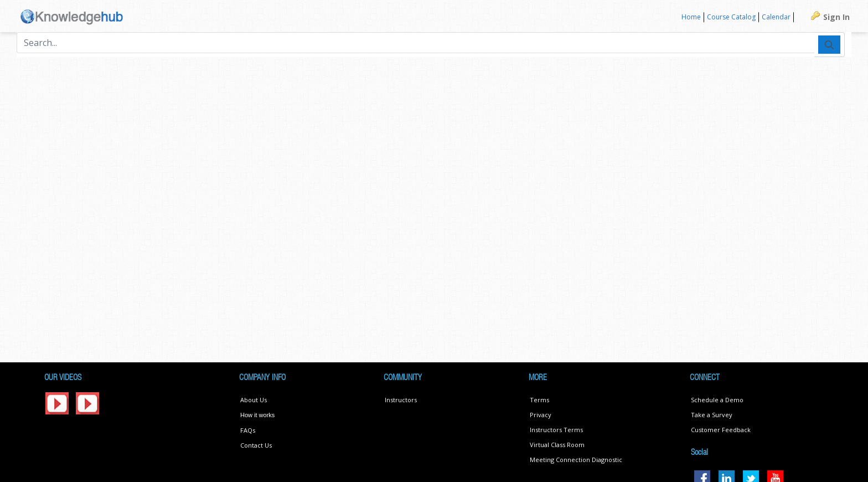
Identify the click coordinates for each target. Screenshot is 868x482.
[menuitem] (691, 17)
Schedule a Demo (717, 400)
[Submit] (829, 44)
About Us (254, 400)
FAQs (248, 430)
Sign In (836, 17)
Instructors (401, 400)
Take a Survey (712, 415)
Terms (539, 400)
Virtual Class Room (557, 445)
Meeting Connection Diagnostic (576, 460)
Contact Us (256, 445)
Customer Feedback (721, 430)
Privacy (541, 415)
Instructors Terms (556, 430)
